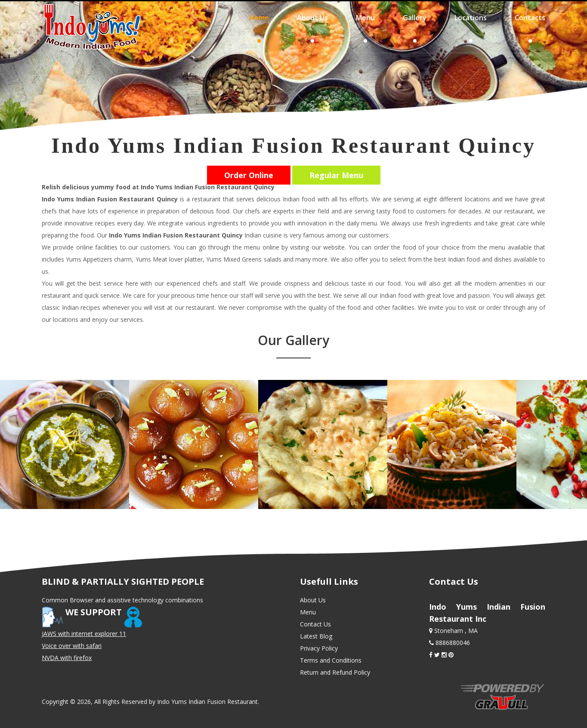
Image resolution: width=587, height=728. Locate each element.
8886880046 (452, 643)
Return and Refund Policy (335, 672)
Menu (308, 612)
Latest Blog (316, 636)
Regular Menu (336, 175)
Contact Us (315, 624)
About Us (313, 600)
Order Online (249, 175)
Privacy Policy (319, 648)
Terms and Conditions (331, 660)
